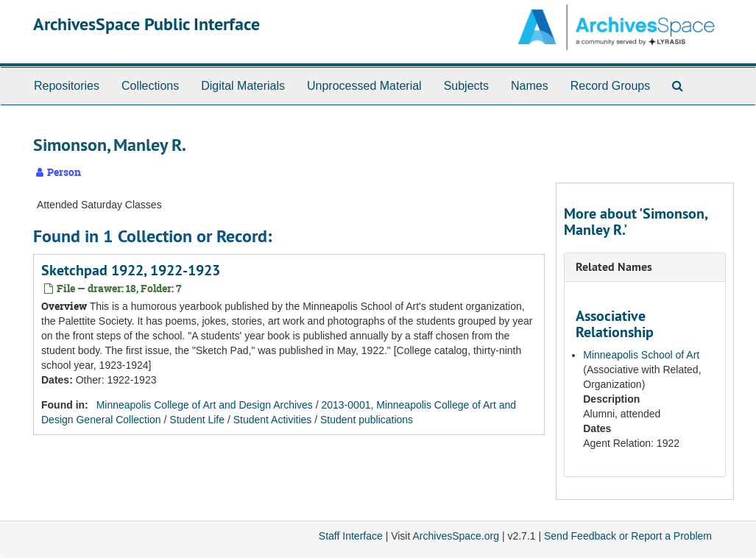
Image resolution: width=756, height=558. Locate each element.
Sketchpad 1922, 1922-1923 (131, 270)
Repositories (67, 86)
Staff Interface (351, 536)
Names (530, 86)
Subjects (466, 86)
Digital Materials (243, 86)
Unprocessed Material (364, 86)
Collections (150, 86)
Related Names (614, 267)
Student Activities (273, 420)
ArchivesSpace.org (456, 536)
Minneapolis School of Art (641, 355)
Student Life (197, 420)
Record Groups (611, 86)
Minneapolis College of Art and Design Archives (205, 405)
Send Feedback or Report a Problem (628, 536)
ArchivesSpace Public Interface (146, 24)
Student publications (367, 420)
